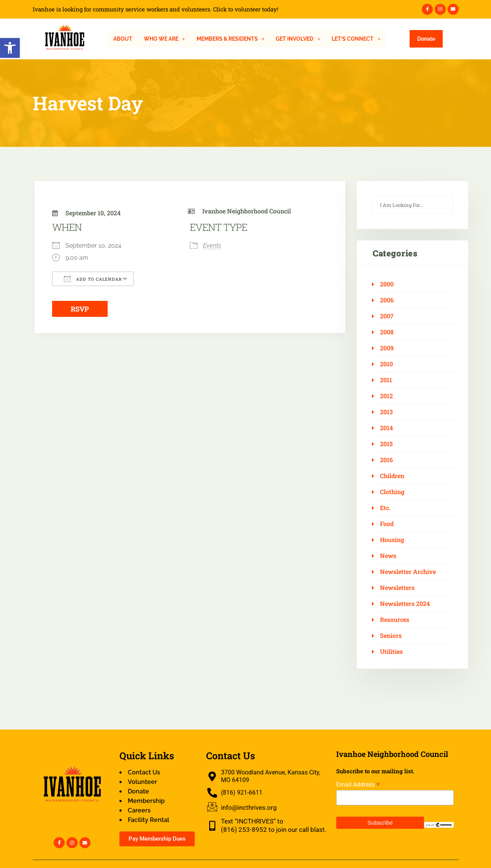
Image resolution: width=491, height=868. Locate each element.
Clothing (392, 492)
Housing (392, 540)
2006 (387, 300)
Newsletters (397, 588)
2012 (386, 396)
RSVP (80, 309)
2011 (386, 380)
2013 (386, 412)
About (123, 39)
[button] (10, 48)
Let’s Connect (356, 39)
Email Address (358, 785)
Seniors (391, 636)
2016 (386, 460)
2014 (386, 428)
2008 (387, 332)
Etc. (385, 508)
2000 (387, 284)
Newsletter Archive (408, 572)
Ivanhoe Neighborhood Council (247, 211)
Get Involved (298, 39)
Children (392, 476)
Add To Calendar (93, 279)
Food (387, 524)
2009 (387, 348)
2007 (387, 316)
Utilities (391, 652)
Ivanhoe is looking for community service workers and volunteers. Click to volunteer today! (156, 9)
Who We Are (164, 39)
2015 (386, 444)
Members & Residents (231, 39)
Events (212, 246)
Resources (395, 620)
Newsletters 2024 (405, 604)
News (388, 556)
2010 (386, 364)
